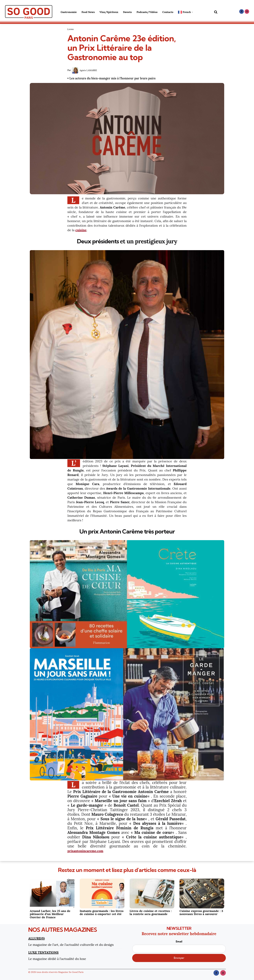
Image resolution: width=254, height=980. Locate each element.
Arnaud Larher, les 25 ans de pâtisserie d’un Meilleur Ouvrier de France (50, 914)
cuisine (81, 230)
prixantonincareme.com (90, 851)
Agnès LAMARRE (88, 70)
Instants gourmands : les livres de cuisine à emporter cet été (102, 912)
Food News (88, 12)
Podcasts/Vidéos (147, 12)
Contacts (168, 12)
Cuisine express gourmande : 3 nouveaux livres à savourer (201, 912)
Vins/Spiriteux (109, 12)
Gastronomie (69, 12)
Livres (71, 29)
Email (179, 946)
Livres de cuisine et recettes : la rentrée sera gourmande (151, 912)
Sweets (127, 12)
